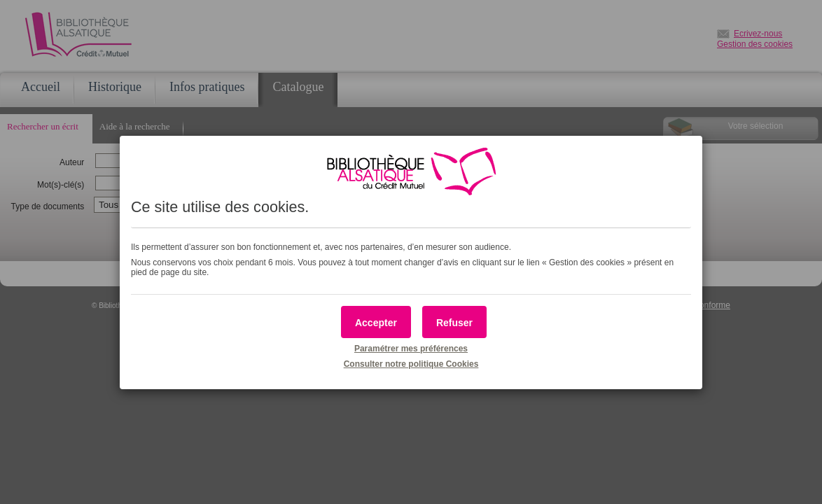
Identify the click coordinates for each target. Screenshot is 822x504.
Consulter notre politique (411, 364)
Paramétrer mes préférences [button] (411, 349)
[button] (376, 322)
